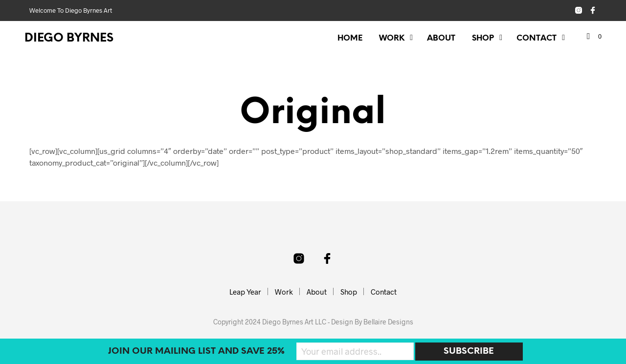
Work (392, 38)
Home (350, 38)
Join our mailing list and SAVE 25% (196, 352)
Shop (483, 38)
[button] (594, 37)
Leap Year (245, 292)
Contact (537, 38)
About (441, 38)
